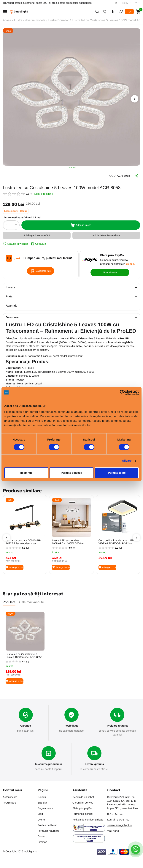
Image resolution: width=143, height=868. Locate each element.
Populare (9, 600)
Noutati (42, 796)
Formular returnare (49, 830)
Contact (42, 836)
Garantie (26, 724)
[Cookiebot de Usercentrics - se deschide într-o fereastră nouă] (122, 392)
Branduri (43, 802)
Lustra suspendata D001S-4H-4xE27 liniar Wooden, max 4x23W (23, 540)
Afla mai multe (110, 271)
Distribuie (132, 175)
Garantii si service (83, 802)
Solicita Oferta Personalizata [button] (106, 233)
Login (129, 12)
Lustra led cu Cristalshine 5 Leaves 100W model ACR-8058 (24, 654)
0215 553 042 (115, 813)
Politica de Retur (47, 824)
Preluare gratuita (117, 724)
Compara (38, 242)
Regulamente (45, 808)
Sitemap (42, 841)
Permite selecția (71, 473)
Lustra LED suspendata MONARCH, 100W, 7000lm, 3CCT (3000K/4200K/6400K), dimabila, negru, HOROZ (69, 540)
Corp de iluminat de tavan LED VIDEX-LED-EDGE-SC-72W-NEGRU (116, 540)
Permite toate (117, 473)
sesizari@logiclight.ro (120, 824)
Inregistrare (9, 802)
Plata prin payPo (82, 808)
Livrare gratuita (94, 763)
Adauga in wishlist (15, 242)
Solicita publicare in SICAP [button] (37, 233)
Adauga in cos (81, 223)
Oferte (41, 819)
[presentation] (135, 99)
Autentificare (10, 796)
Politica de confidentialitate (88, 819)
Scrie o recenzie (44, 192)
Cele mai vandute (31, 600)
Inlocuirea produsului (49, 763)
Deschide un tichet (83, 796)
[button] (68, 168)
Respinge (26, 473)
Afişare (127, 461)
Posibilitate (71, 724)
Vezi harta (113, 830)
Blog (40, 813)
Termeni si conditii (83, 813)
